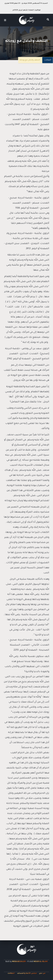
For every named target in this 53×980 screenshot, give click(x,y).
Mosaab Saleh (19, 961)
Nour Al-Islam (41, 961)
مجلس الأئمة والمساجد (27, 973)
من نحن (42, 973)
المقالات (48, 60)
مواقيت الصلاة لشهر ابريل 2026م (27, 10)
